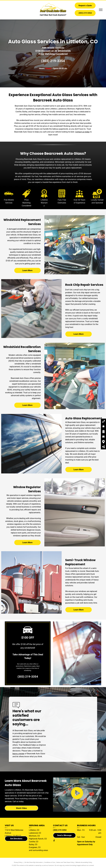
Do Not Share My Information (34, 862)
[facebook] (54, 841)
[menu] (101, 10)
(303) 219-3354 (53, 61)
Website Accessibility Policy (84, 862)
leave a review (18, 754)
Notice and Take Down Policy (65, 862)
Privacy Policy (18, 862)
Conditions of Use (50, 862)
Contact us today (82, 132)
